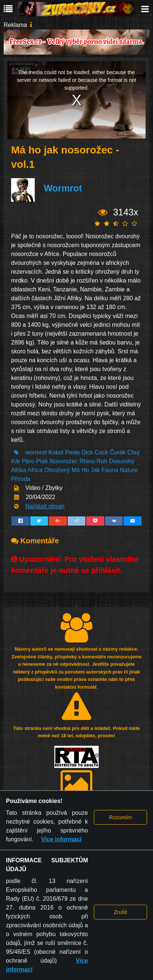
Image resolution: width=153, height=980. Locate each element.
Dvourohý (122, 461)
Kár (16, 461)
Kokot (56, 452)
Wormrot (63, 188)
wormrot (36, 452)
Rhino (87, 461)
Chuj (133, 452)
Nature (129, 470)
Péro (28, 461)
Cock (101, 452)
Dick (87, 452)
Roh (102, 461)
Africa (35, 470)
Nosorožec (64, 461)
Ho (85, 470)
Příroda (21, 479)
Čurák (118, 452)
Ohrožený (58, 470)
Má (76, 470)
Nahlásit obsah (45, 506)
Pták (42, 461)
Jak (95, 470)
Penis (72, 452)
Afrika (19, 470)
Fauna (110, 470)
